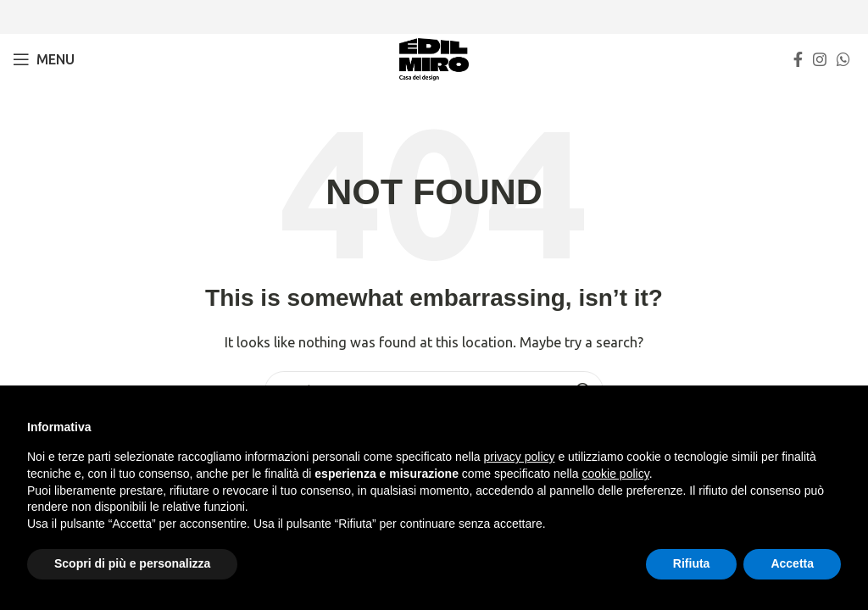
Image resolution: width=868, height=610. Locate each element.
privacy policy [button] (520, 457)
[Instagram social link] (820, 59)
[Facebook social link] (798, 59)
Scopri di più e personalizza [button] (132, 563)
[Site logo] (434, 58)
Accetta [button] (792, 563)
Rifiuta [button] (692, 563)
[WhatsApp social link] (843, 59)
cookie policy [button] (616, 474)
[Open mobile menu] (44, 59)
